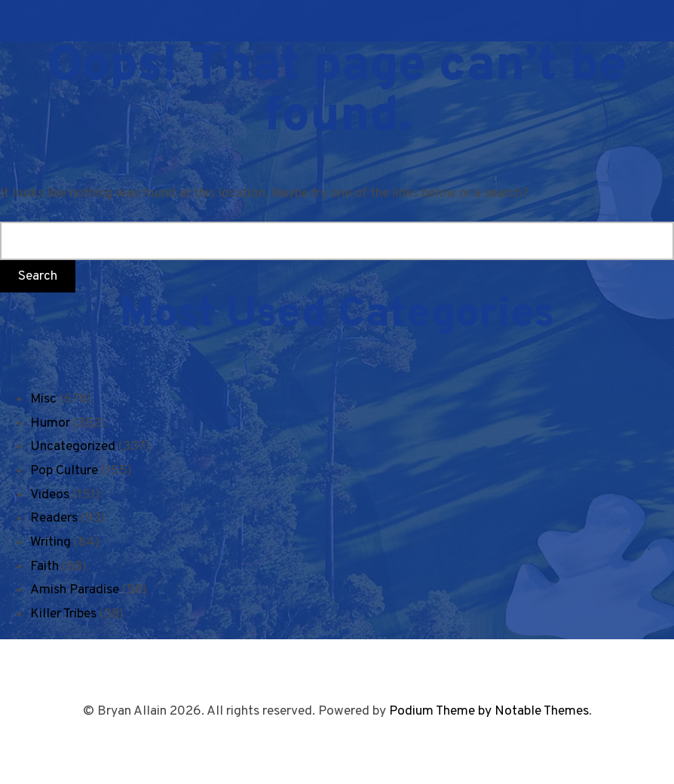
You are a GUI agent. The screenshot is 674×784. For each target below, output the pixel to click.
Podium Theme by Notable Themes (489, 711)
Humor (50, 423)
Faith (44, 567)
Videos (50, 495)
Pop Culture (64, 471)
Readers (54, 518)
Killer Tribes (63, 614)
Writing (51, 542)
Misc (43, 399)
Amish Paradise (75, 590)
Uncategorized (73, 447)
